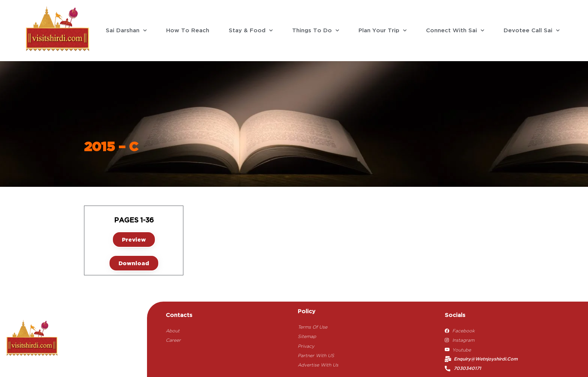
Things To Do (316, 31)
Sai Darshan (126, 31)
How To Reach (188, 31)
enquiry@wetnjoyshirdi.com (486, 359)
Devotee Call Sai (532, 31)
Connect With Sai (455, 31)
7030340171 (467, 369)
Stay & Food (251, 31)
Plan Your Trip (382, 31)
